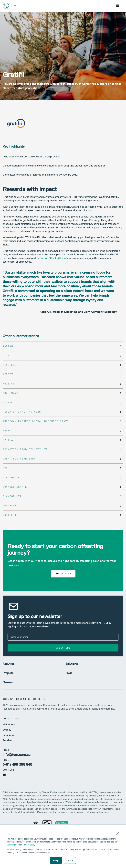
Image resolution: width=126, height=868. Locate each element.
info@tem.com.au (17, 755)
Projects (8, 673)
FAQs (69, 673)
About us (8, 664)
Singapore (9, 735)
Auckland (8, 740)
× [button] (118, 833)
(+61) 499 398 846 (17, 764)
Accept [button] (56, 860)
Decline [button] (70, 860)
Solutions (72, 664)
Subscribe (63, 648)
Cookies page (13, 845)
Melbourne (9, 724)
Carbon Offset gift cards (54, 258)
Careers (8, 682)
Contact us (63, 574)
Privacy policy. (29, 845)
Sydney (7, 730)
